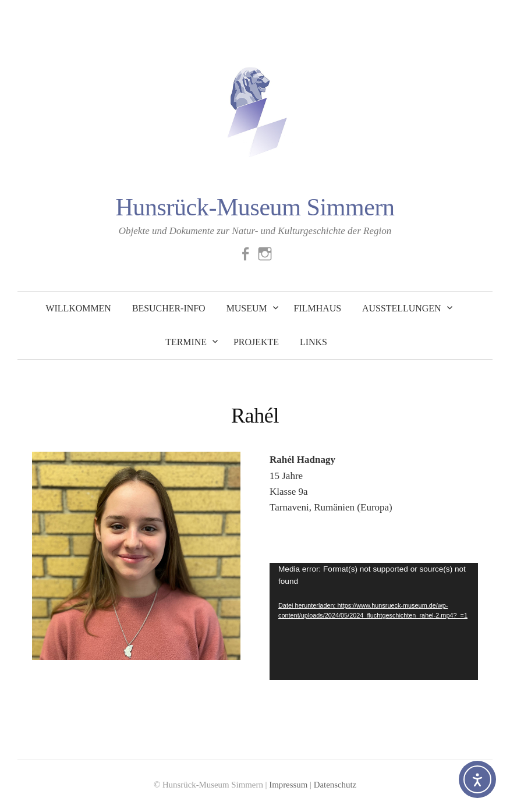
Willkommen (78, 308)
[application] (374, 622)
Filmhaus (318, 308)
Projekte (256, 342)
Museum (247, 308)
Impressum (288, 785)
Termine (186, 342)
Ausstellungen (401, 308)
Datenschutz (335, 785)
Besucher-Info (169, 308)
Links (314, 342)
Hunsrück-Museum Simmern (255, 207)
